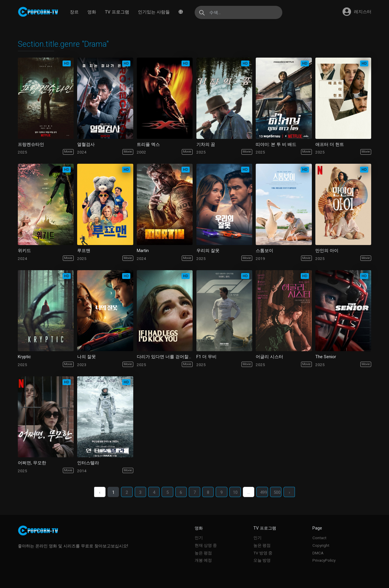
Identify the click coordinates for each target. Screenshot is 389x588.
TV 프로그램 (117, 12)
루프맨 (84, 251)
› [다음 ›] (291, 492)
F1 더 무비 (206, 357)
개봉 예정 (203, 560)
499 (264, 492)
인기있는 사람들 (154, 12)
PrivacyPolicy (324, 560)
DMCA (318, 553)
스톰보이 (264, 251)
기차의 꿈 (206, 144)
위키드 (24, 251)
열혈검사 (86, 144)
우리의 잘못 (208, 251)
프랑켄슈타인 (31, 144)
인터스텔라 (88, 463)
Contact (319, 538)
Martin (143, 251)
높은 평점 (203, 553)
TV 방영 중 (263, 553)
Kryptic (24, 357)
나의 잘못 (87, 357)
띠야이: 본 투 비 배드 (276, 144)
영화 (92, 12)
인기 (199, 538)
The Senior (326, 357)
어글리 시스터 (269, 357)
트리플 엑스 (148, 144)
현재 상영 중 (206, 545)
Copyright (321, 545)
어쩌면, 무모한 (32, 463)
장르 (74, 12)
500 (278, 492)
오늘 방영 (262, 560)
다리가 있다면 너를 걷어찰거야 (165, 357)
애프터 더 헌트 (330, 144)
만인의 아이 (327, 251)
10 (236, 492)
